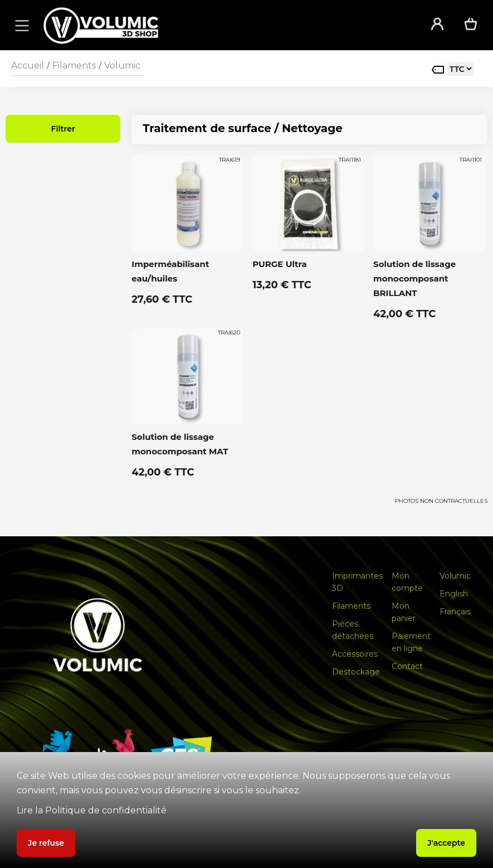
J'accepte (446, 843)
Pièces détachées (353, 630)
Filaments (74, 66)
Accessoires (355, 654)
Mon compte (407, 582)
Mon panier (404, 612)
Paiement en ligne (411, 642)
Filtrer (63, 129)
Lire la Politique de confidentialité (92, 810)
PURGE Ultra (280, 264)
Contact (407, 666)
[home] (222, 25)
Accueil (28, 66)
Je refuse (46, 843)
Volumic (122, 66)
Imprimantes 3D (357, 582)
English (454, 594)
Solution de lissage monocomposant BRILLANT (414, 278)
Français (455, 612)
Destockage (356, 672)
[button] (20, 25)
